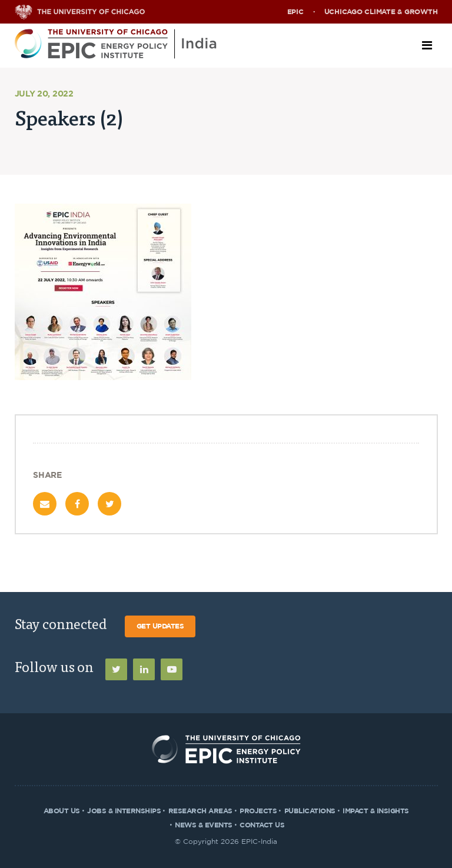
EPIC (295, 12)
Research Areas (200, 811)
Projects (258, 811)
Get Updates (160, 626)
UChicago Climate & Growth (381, 12)
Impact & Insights (376, 811)
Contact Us (262, 825)
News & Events (204, 825)
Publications (310, 811)
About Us (62, 811)
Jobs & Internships (124, 811)
